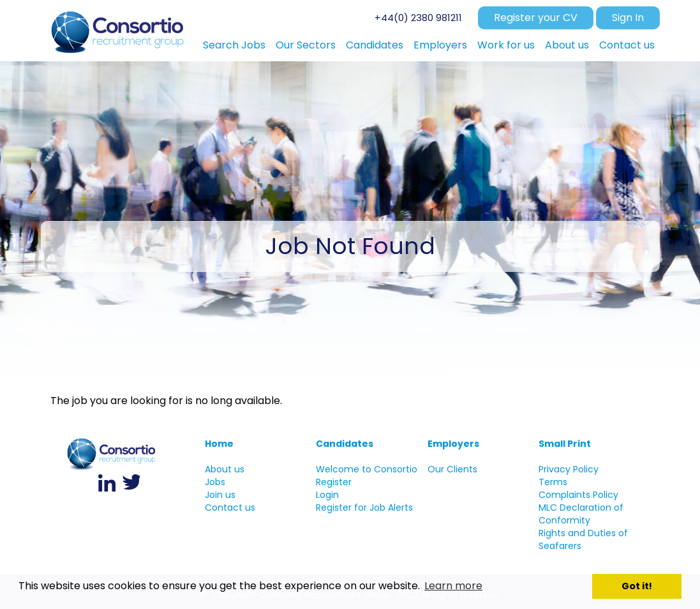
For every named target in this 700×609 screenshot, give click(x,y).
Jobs (215, 482)
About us (225, 469)
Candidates (345, 444)
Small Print (565, 444)
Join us (220, 495)
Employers (453, 444)
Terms (553, 482)
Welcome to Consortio (367, 469)
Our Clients (452, 469)
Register (334, 482)
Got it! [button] (637, 586)
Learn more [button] (453, 586)
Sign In (628, 18)
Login (327, 495)
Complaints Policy (578, 495)
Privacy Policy (569, 469)
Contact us (230, 507)
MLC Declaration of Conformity (581, 514)
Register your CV (536, 18)
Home (219, 444)
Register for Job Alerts (364, 507)
